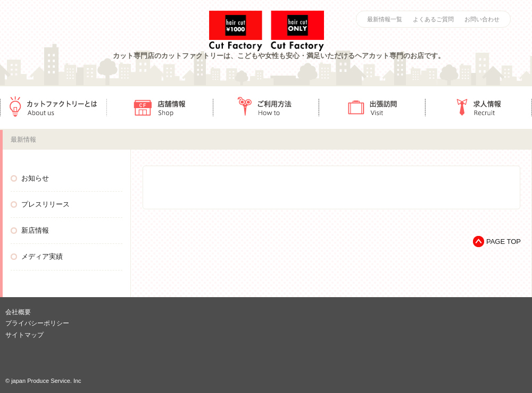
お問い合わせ (482, 19)
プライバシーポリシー (37, 323)
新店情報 (35, 230)
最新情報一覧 (385, 19)
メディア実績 (42, 256)
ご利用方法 (266, 108)
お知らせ (35, 178)
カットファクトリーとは (53, 108)
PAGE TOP (504, 241)
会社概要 (18, 312)
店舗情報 (160, 108)
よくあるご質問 (433, 19)
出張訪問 (372, 108)
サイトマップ (24, 335)
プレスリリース (45, 204)
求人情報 (479, 108)
